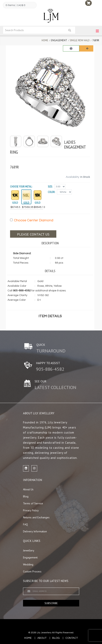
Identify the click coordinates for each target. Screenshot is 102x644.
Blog (26, 496)
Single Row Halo (80, 40)
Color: (51, 192)
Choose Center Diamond (32, 220)
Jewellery (29, 550)
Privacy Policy (31, 510)
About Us (28, 489)
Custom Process (32, 571)
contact (72, 638)
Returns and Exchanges (36, 517)
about (42, 638)
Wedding (28, 564)
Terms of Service (33, 503)
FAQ (25, 524)
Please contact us (33, 234)
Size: (50, 187)
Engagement (30, 557)
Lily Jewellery (44, 633)
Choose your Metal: (21, 187)
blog (56, 638)
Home (45, 40)
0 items (10, 5)
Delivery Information (35, 531)
